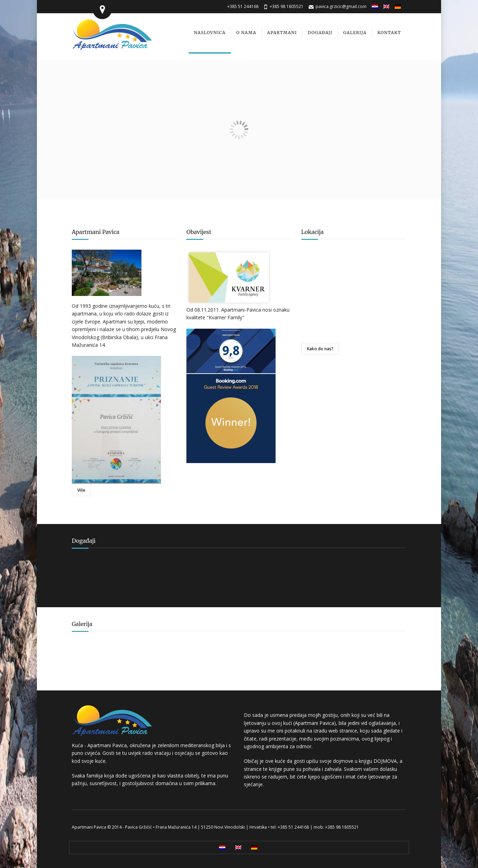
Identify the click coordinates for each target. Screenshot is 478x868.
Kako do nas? (320, 349)
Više (81, 490)
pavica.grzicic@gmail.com (341, 6)
